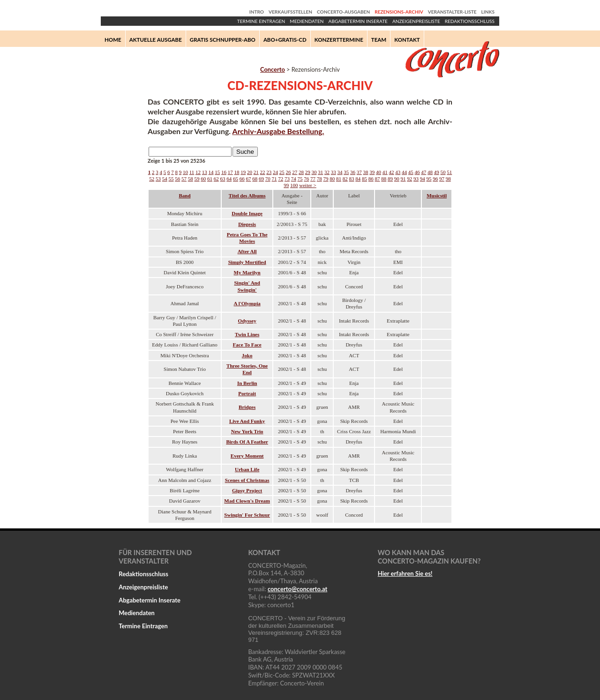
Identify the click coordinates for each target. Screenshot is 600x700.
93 (416, 179)
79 (326, 179)
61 (210, 179)
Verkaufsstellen (290, 12)
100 (294, 185)
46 (417, 172)
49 (437, 172)
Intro (257, 12)
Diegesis (247, 224)
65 (236, 179)
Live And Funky (247, 421)
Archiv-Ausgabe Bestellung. (278, 131)
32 (327, 172)
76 (306, 179)
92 (409, 179)
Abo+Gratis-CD (285, 40)
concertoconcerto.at (297, 589)
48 (430, 172)
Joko (247, 355)
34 (340, 172)
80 (332, 179)
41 (385, 172)
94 (423, 179)
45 (411, 172)
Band (184, 196)
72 (281, 179)
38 (366, 172)
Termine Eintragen (261, 21)
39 (372, 172)
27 (295, 172)
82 (345, 179)
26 (289, 172)
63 (223, 179)
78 (319, 179)
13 (205, 172)
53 (158, 179)
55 (171, 179)
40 (379, 172)
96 (435, 179)
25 (282, 172)
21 (256, 172)
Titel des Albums (247, 196)
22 (263, 172)
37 (359, 172)
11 (192, 172)
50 (443, 172)
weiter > (307, 185)
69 (261, 179)
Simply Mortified (247, 262)
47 (424, 172)
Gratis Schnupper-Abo (223, 40)
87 (378, 179)
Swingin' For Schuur (247, 515)
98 (448, 179)
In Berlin (247, 383)
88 (384, 179)
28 (301, 172)
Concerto (273, 69)
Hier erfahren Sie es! (405, 573)
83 (352, 179)
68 (255, 179)
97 (442, 179)
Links (488, 12)
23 (269, 172)
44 (404, 172)
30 (314, 172)
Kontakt (407, 40)
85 (364, 179)
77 (313, 179)
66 (242, 179)
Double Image (247, 213)
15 (217, 172)
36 (353, 172)
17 (230, 172)
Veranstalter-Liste (452, 12)
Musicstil (437, 196)
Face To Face (247, 345)
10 (185, 172)
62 (216, 179)
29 (308, 172)
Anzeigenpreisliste (416, 21)
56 (177, 179)
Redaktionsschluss (470, 21)
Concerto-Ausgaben (343, 12)
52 (152, 179)
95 (429, 179)
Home (113, 40)
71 (274, 179)
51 (449, 172)
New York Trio (247, 431)
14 (211, 172)
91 (403, 179)
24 (275, 172)
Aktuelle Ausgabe (156, 40)
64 (229, 179)
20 (250, 172)
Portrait (247, 393)
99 (286, 185)
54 (165, 179)
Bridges (247, 407)
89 (390, 179)
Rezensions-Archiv (399, 12)
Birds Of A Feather (247, 442)
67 (249, 179)
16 (224, 172)
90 (397, 179)
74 (294, 179)
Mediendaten (307, 21)
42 (392, 172)
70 (268, 179)
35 (346, 172)
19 (243, 172)
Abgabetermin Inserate (358, 21)
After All (247, 251)
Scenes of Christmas (247, 480)
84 (358, 179)
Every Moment (247, 456)
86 (371, 179)
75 (300, 179)
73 (287, 179)
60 (203, 179)
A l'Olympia (247, 303)
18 (237, 172)
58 (191, 179)
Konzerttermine (339, 40)
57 (184, 179)
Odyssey (247, 321)
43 (398, 172)
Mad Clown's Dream (247, 501)
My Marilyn (247, 272)
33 (334, 172)
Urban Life (247, 469)
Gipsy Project (247, 490)
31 (320, 172)
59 (197, 179)
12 (198, 172)
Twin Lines (247, 334)
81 (339, 179)
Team (379, 40)
